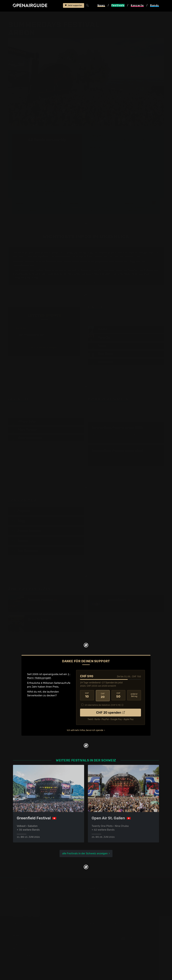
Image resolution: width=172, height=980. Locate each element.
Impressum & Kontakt (26, 956)
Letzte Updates (99, 208)
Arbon (146, 140)
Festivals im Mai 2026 (26, 908)
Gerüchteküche (76, 274)
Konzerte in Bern (98, 901)
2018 (72, 521)
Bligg (132, 261)
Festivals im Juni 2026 (26, 912)
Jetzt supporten (74, 6)
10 (87, 696)
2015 (72, 551)
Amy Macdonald (118, 261)
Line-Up (22, 208)
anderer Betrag (134, 695)
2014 (65, 511)
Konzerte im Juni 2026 (101, 912)
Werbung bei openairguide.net (31, 948)
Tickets (75, 210)
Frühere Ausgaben (138, 208)
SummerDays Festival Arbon (64, 16)
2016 (65, 531)
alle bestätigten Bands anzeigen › (47, 173)
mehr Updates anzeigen (43, 347)
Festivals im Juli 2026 (26, 916)
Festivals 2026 (22, 905)
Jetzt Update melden (69, 359)
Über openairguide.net (26, 941)
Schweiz (41, 16)
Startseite (14, 16)
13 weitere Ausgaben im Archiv (123, 474)
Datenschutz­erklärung (26, 952)
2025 (79, 531)
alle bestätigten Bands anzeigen (125, 373)
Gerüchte (50, 208)
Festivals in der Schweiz (27, 897)
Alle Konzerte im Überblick (103, 923)
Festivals (28, 16)
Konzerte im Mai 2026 (101, 908)
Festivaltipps (21, 893)
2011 (65, 521)
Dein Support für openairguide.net (33, 944)
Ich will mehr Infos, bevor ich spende (85, 730)
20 (103, 696)
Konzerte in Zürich (99, 897)
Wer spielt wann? (27, 210)
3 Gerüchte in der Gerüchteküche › (48, 185)
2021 (72, 531)
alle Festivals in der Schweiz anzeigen (85, 853)
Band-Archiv (135, 210)
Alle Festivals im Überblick (28, 923)
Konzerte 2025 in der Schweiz (106, 916)
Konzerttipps (95, 893)
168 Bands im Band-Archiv (45, 563)
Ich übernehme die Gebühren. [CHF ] (103, 705)
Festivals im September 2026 (30, 920)
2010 (65, 551)
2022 (79, 511)
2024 (79, 521)
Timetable (53, 274)
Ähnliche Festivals (101, 210)
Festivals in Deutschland (27, 901)
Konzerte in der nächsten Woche (107, 905)
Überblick (77, 208)
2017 (72, 511)
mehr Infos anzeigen (86, 282)
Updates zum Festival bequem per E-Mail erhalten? (47, 191)
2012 (58, 511)
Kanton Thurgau (138, 253)
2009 (51, 511)
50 (118, 696)
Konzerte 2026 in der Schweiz (106, 920)
